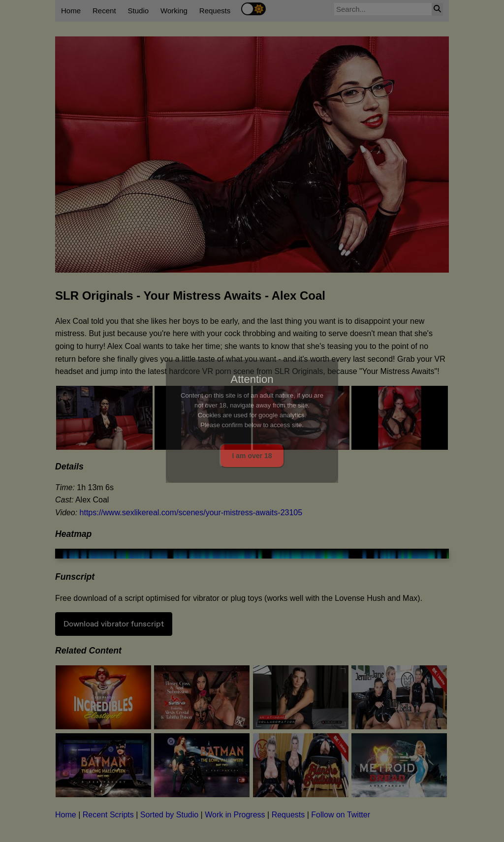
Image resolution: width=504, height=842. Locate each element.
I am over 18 (252, 456)
